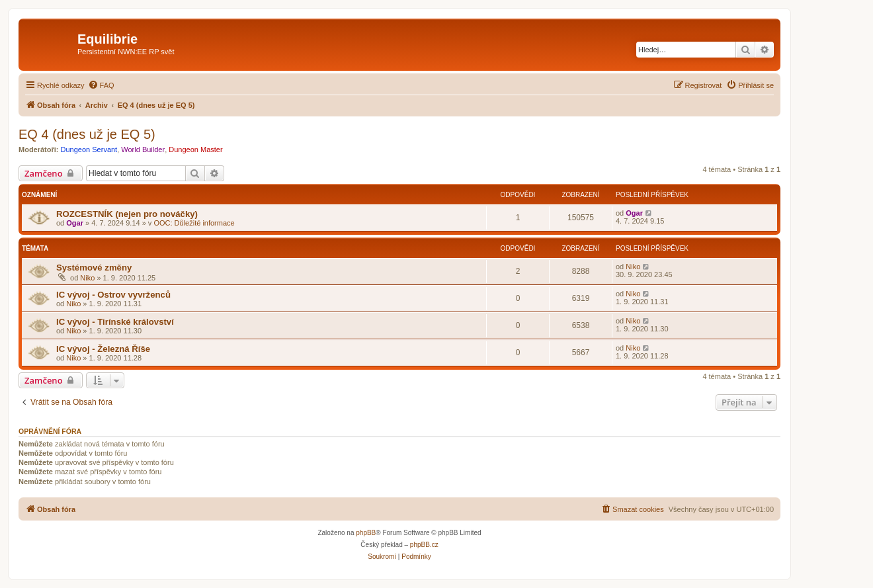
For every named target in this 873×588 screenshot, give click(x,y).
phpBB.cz (424, 545)
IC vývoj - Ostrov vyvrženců (113, 295)
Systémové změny (94, 268)
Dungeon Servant (89, 149)
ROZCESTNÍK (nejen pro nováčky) (127, 214)
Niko (87, 278)
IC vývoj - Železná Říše (103, 349)
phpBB (366, 533)
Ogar (75, 223)
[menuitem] (101, 85)
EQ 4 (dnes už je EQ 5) (87, 134)
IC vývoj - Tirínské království (115, 322)
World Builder (143, 149)
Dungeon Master (195, 149)
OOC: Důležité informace (194, 223)
